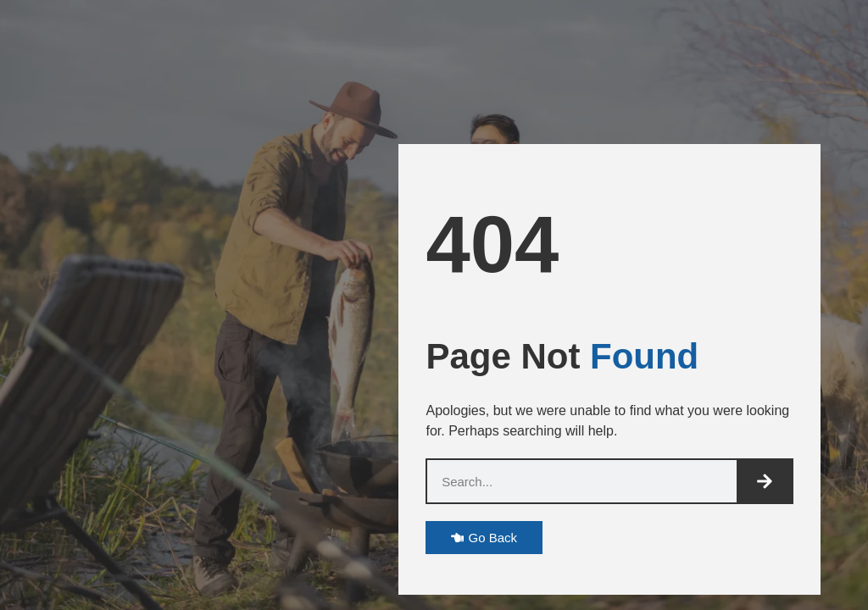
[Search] (764, 481)
